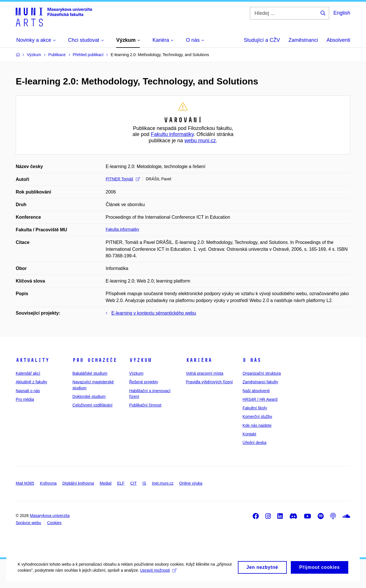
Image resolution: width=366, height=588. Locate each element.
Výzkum (140, 360)
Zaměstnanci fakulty (260, 382)
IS (144, 483)
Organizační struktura (262, 373)
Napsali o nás (28, 391)
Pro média (25, 399)
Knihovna (48, 483)
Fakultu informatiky (172, 134)
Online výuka (191, 483)
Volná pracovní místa (205, 373)
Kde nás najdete (257, 425)
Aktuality (32, 360)
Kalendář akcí (28, 373)
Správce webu (28, 523)
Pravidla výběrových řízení (209, 382)
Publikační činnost (145, 405)
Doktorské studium (89, 396)
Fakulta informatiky (123, 229)
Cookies (54, 523)
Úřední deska (254, 443)
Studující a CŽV (262, 40)
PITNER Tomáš (123, 179)
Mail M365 (25, 483)
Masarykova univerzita (50, 516)
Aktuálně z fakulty (31, 382)
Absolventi (338, 40)
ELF (121, 483)
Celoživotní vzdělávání (92, 405)
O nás (252, 360)
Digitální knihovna (78, 483)
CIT (133, 483)
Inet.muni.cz (163, 483)
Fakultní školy (255, 408)
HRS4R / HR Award (260, 399)
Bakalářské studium (90, 373)
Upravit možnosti (177, 577)
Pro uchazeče (95, 360)
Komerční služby (257, 417)
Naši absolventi (256, 391)
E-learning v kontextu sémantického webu (154, 313)
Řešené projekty (144, 382)
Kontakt (249, 434)
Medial (106, 483)
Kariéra (199, 360)
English (342, 13)
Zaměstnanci (303, 40)
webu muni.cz (200, 141)
